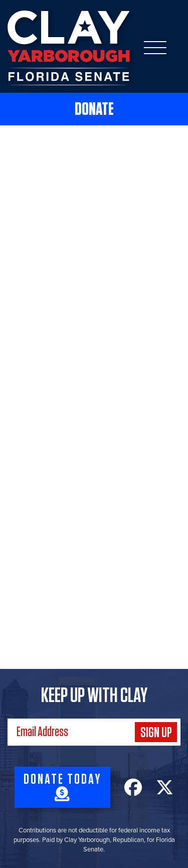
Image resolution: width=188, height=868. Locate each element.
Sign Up (156, 733)
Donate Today (62, 787)
